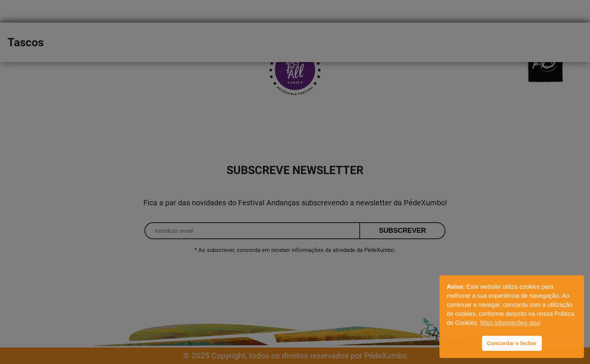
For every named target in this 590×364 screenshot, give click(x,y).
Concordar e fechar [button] (512, 343)
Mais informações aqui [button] (510, 323)
